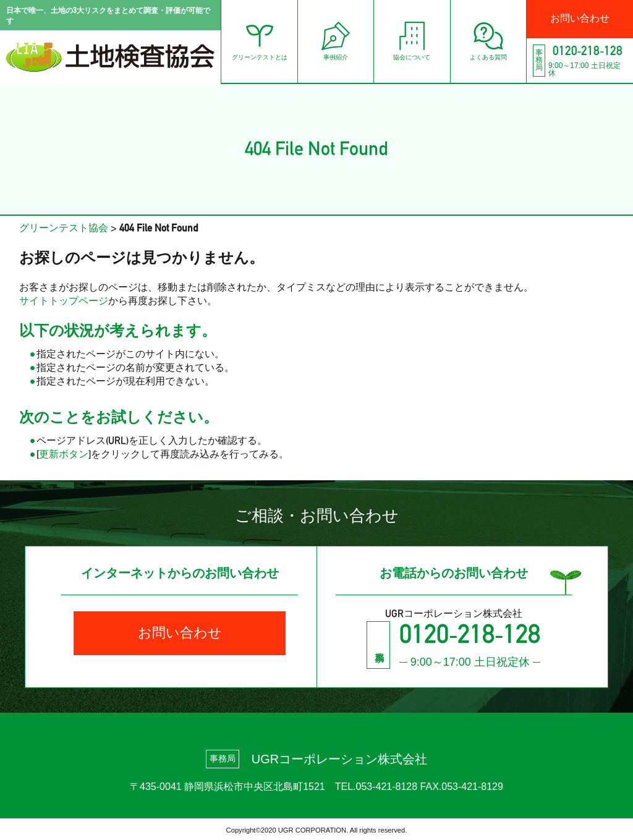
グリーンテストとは (242, 41)
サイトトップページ (64, 302)
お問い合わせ (577, 20)
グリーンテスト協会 (64, 229)
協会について (401, 41)
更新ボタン (64, 455)
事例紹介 (321, 41)
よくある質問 (482, 41)
